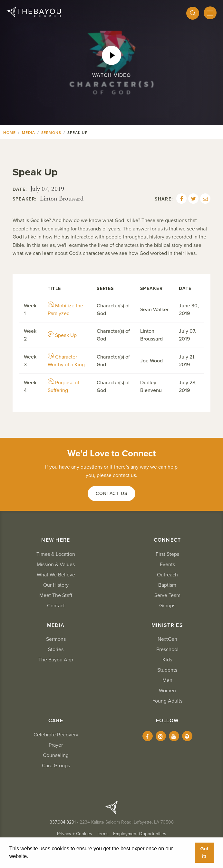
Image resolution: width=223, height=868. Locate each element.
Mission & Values (56, 565)
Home (10, 133)
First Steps (167, 554)
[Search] (193, 13)
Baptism (167, 585)
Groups (167, 606)
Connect (167, 540)
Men (167, 680)
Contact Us (112, 494)
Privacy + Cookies (75, 834)
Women (167, 691)
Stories (56, 649)
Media (29, 133)
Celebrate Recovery (56, 735)
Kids (167, 660)
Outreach (167, 575)
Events (167, 565)
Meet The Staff (56, 595)
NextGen (167, 639)
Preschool (167, 649)
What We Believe (56, 575)
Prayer (56, 745)
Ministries (167, 625)
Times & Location (56, 554)
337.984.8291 (63, 822)
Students (167, 670)
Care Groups (56, 766)
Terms (103, 834)
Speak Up (62, 335)
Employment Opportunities (140, 834)
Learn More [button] (44, 856)
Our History (56, 585)
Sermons (51, 133)
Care (56, 721)
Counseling (56, 755)
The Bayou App (56, 660)
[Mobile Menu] (210, 13)
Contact (56, 606)
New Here (56, 540)
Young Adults (167, 701)
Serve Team (167, 595)
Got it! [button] (204, 853)
